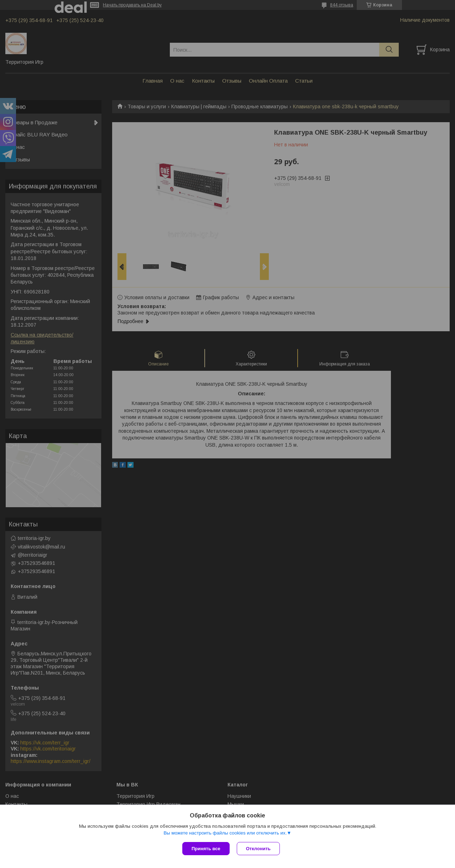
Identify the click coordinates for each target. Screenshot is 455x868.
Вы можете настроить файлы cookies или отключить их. (225, 833)
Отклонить (258, 849)
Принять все (206, 849)
